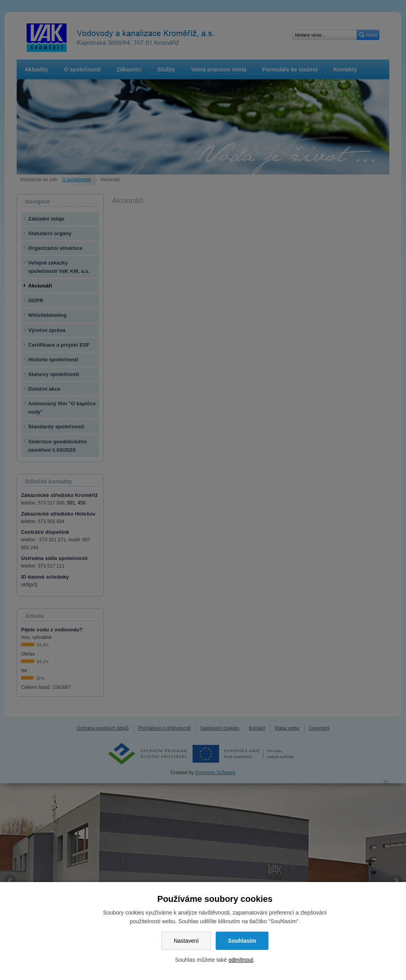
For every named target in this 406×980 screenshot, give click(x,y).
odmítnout (241, 960)
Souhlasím (242, 941)
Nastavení (186, 941)
